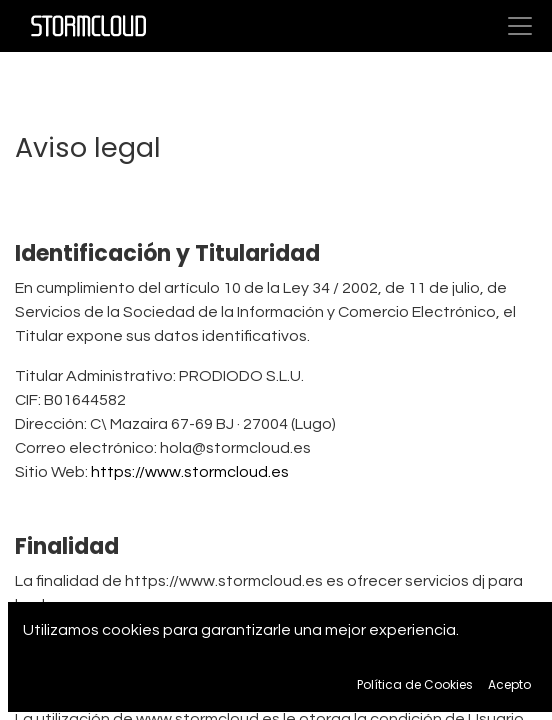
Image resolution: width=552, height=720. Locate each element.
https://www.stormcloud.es (190, 472)
